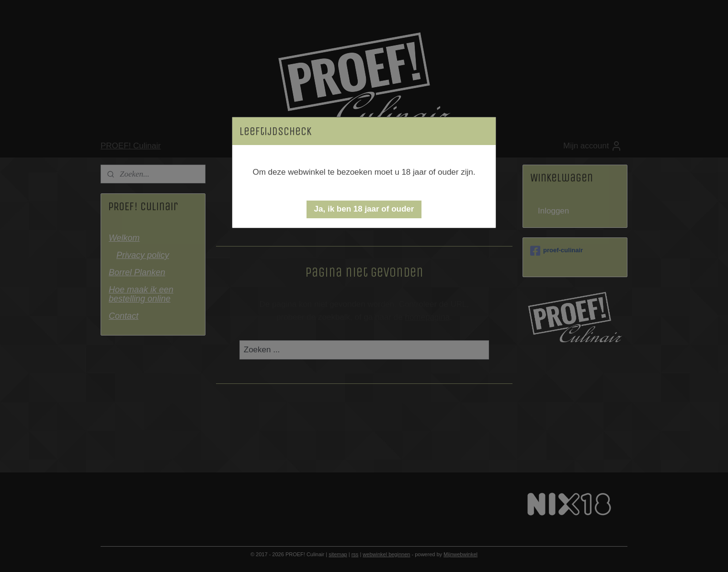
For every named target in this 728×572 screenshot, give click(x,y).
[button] (364, 209)
